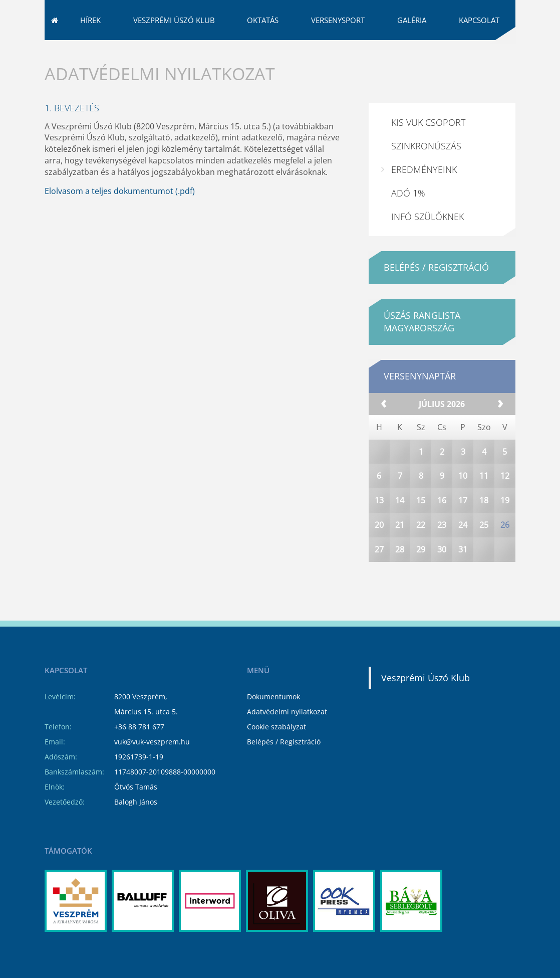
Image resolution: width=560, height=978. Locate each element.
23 (442, 552)
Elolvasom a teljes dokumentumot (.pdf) (120, 219)
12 (505, 503)
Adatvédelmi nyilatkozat (287, 712)
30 (442, 577)
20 (379, 552)
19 (505, 528)
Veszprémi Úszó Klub (174, 48)
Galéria (412, 48)
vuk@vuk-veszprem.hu (438, 15)
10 (463, 503)
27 (379, 577)
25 (484, 552)
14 (400, 528)
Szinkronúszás (426, 173)
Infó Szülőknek (428, 244)
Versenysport (338, 48)
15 (421, 528)
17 (463, 528)
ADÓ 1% (408, 221)
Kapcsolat (479, 48)
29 (421, 577)
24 (463, 552)
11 (484, 503)
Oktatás (263, 48)
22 (421, 552)
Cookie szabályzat (276, 727)
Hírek (90, 48)
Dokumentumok (273, 697)
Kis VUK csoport (428, 150)
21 (400, 552)
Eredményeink (424, 197)
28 (400, 577)
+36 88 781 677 (139, 727)
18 (484, 528)
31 (463, 577)
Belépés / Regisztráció (284, 742)
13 (379, 528)
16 (442, 528)
